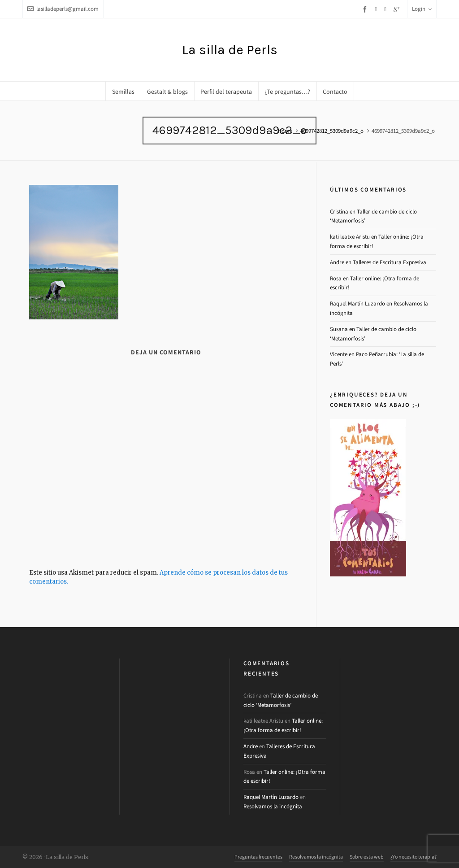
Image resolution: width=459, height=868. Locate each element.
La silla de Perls (230, 50)
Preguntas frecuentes (258, 857)
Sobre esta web (367, 857)
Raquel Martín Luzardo (357, 303)
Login (422, 9)
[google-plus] (398, 9)
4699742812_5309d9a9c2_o (332, 131)
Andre (337, 262)
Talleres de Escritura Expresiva (390, 262)
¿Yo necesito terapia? (414, 857)
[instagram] (387, 9)
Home (285, 131)
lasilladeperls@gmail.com (63, 9)
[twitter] (378, 9)
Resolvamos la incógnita (273, 806)
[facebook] (366, 9)
